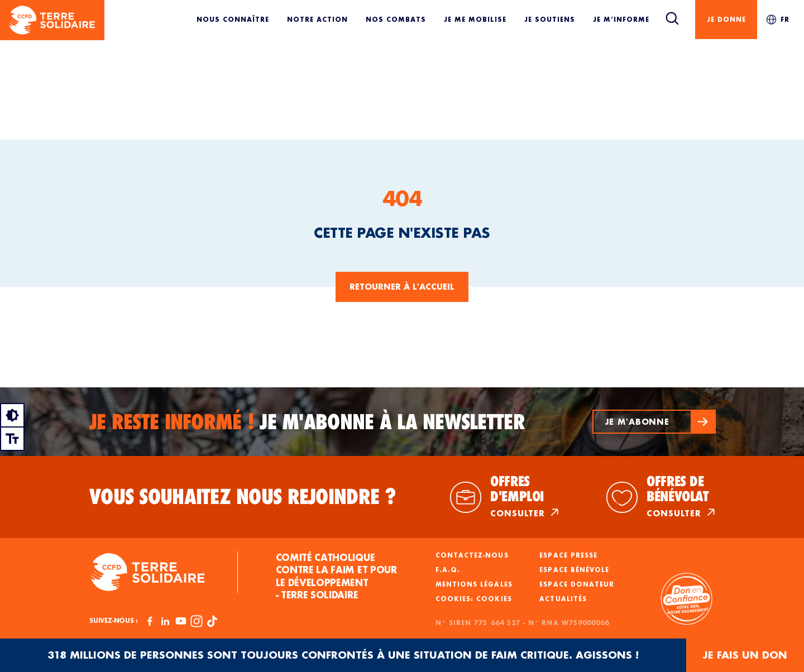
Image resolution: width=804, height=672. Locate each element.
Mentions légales (474, 584)
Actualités (563, 599)
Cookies (494, 599)
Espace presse (568, 555)
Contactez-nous (472, 555)
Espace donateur (577, 584)
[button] (653, 422)
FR (778, 20)
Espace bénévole (574, 570)
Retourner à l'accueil (402, 287)
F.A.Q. (448, 570)
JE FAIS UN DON (745, 655)
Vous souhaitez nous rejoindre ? (243, 497)
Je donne (726, 19)
